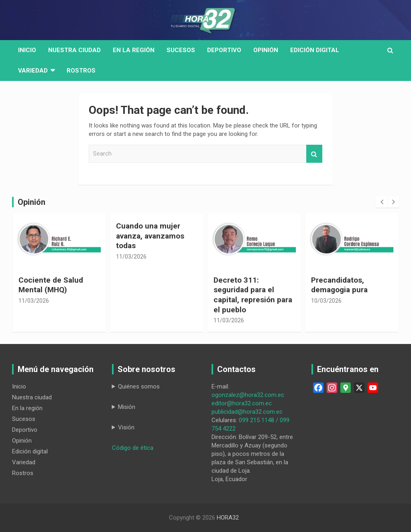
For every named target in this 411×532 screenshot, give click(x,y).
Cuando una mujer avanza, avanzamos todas (150, 236)
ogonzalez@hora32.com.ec (248, 395)
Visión (126, 427)
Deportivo (224, 50)
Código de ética (133, 448)
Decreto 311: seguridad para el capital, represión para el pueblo (253, 295)
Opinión (266, 50)
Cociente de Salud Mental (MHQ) (51, 285)
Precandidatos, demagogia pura (339, 285)
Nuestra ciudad (32, 397)
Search (314, 154)
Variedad (33, 71)
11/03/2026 (34, 301)
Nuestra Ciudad (74, 50)
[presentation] (382, 202)
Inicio (27, 50)
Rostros (81, 71)
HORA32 (228, 518)
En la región (134, 50)
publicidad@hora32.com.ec (247, 412)
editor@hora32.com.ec (242, 403)
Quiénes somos (139, 386)
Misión (127, 407)
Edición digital (315, 50)
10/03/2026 (326, 301)
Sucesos (181, 50)
